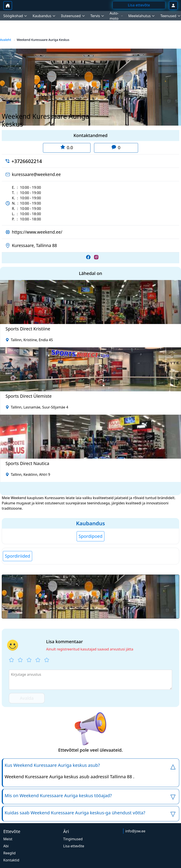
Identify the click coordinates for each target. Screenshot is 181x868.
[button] (90, 597)
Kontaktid (11, 860)
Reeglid (9, 853)
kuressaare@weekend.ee (36, 174)
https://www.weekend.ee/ (37, 232)
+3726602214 (27, 161)
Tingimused (73, 839)
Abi (6, 846)
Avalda (27, 698)
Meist (8, 839)
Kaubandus (90, 523)
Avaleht (6, 40)
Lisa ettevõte (74, 846)
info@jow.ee (135, 831)
